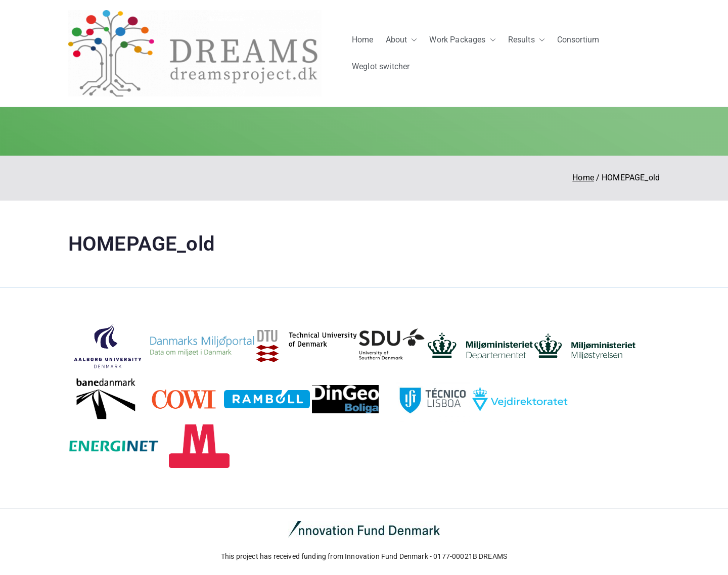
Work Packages (462, 40)
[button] (412, 40)
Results (527, 40)
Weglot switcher (381, 66)
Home (363, 40)
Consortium (578, 40)
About (402, 40)
